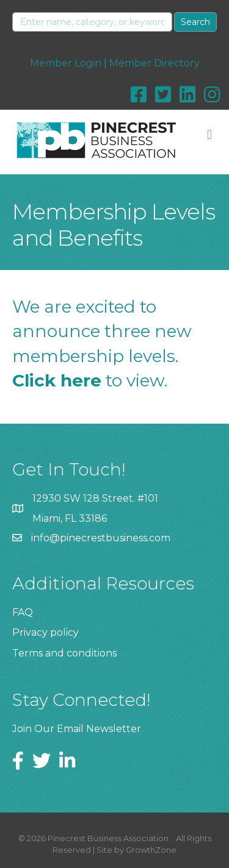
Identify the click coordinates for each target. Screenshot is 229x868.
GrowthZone (151, 850)
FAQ (23, 612)
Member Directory (154, 63)
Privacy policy (45, 632)
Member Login (66, 63)
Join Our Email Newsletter (77, 729)
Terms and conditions (64, 653)
